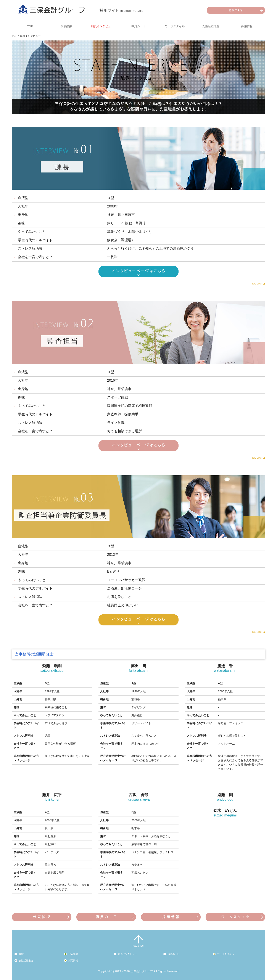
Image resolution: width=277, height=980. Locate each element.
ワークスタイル (175, 26)
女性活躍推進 (211, 26)
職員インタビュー (102, 26)
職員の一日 (138, 26)
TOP (30, 26)
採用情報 (247, 26)
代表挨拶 (66, 26)
